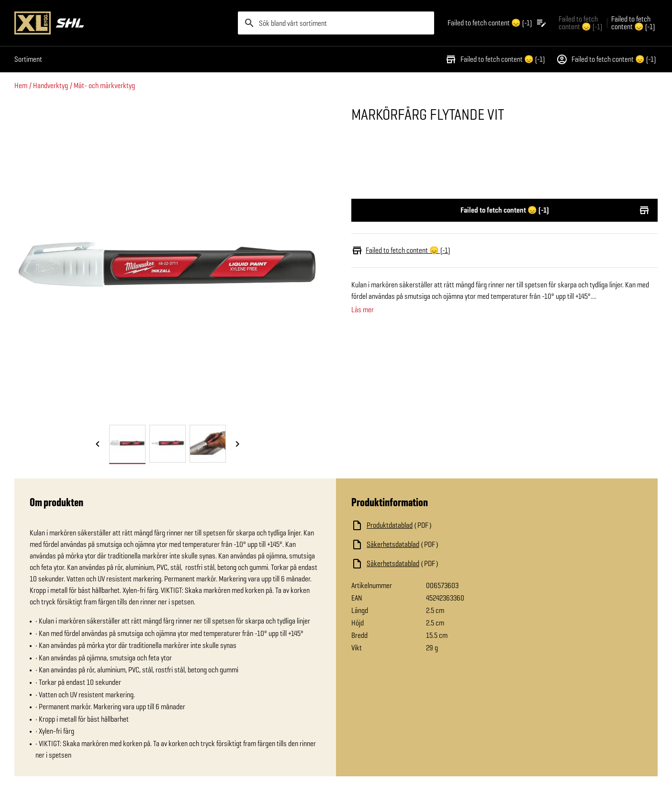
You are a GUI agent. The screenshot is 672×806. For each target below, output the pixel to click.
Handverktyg (50, 85)
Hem (21, 85)
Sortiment (28, 59)
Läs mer (363, 310)
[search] (336, 23)
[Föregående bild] (98, 444)
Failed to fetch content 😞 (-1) (495, 59)
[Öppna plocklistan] (497, 23)
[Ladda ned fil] (447, 525)
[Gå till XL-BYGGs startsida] (122, 23)
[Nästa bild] (237, 444)
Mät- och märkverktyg (104, 85)
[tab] (127, 444)
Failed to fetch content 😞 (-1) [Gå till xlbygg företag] (580, 23)
